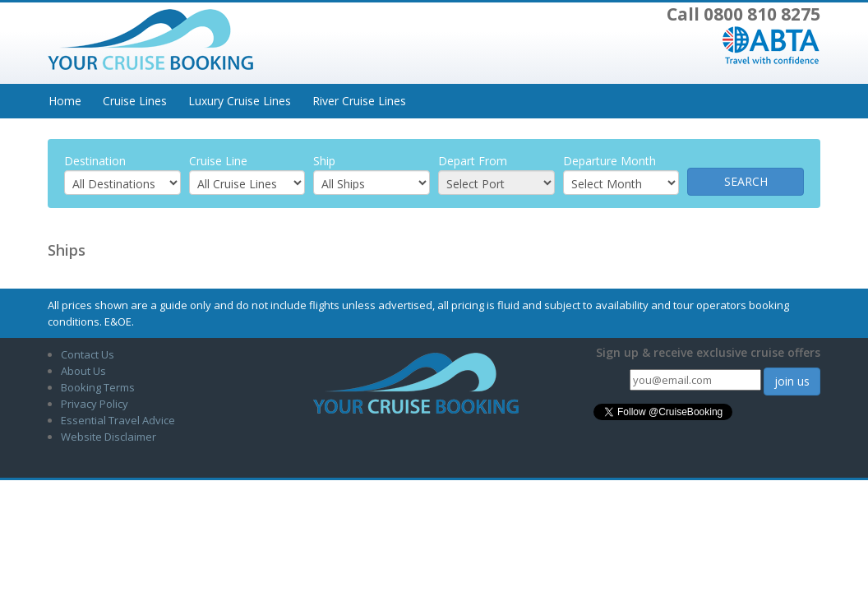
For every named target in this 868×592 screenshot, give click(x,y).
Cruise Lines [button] (135, 101)
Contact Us (88, 354)
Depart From (473, 161)
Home (65, 101)
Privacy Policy (95, 404)
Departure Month (609, 161)
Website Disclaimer (108, 437)
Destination (95, 161)
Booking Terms (98, 387)
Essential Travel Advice (118, 420)
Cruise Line (218, 161)
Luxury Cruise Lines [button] (240, 101)
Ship (324, 161)
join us (792, 381)
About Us (83, 371)
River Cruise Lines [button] (359, 101)
